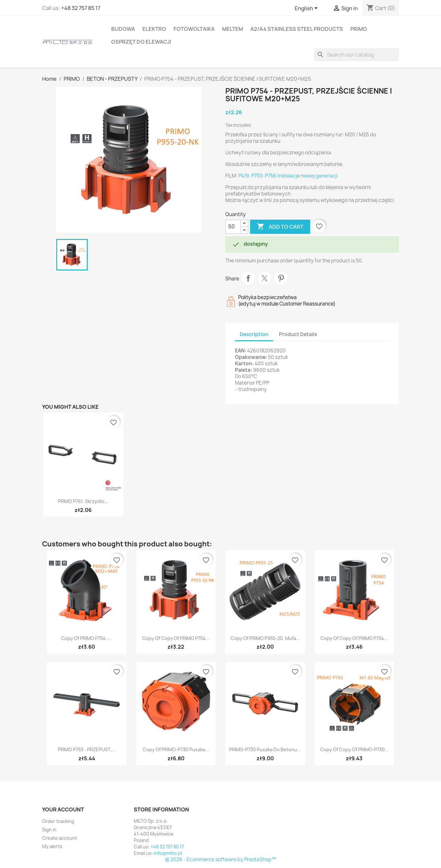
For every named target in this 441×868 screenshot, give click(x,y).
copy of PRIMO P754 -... (87, 638)
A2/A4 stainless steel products (297, 29)
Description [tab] (254, 334)
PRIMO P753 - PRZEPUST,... (87, 749)
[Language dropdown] (307, 9)
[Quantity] (233, 227)
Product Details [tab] (298, 334)
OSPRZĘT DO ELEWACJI (141, 42)
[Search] (356, 55)
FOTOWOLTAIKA (194, 29)
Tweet (265, 278)
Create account (60, 838)
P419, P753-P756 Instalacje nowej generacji (288, 176)
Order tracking (58, 821)
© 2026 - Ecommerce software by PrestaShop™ (221, 859)
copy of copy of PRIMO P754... (176, 638)
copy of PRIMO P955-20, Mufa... (265, 638)
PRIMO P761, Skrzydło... (83, 501)
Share (248, 278)
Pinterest (281, 278)
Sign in (49, 830)
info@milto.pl (168, 853)
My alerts (52, 846)
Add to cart (280, 227)
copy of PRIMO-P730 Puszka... (176, 749)
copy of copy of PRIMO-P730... (354, 749)
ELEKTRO (154, 29)
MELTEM (233, 29)
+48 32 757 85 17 (81, 8)
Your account (63, 809)
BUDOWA (123, 29)
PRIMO (359, 29)
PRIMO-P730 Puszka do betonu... (265, 749)
